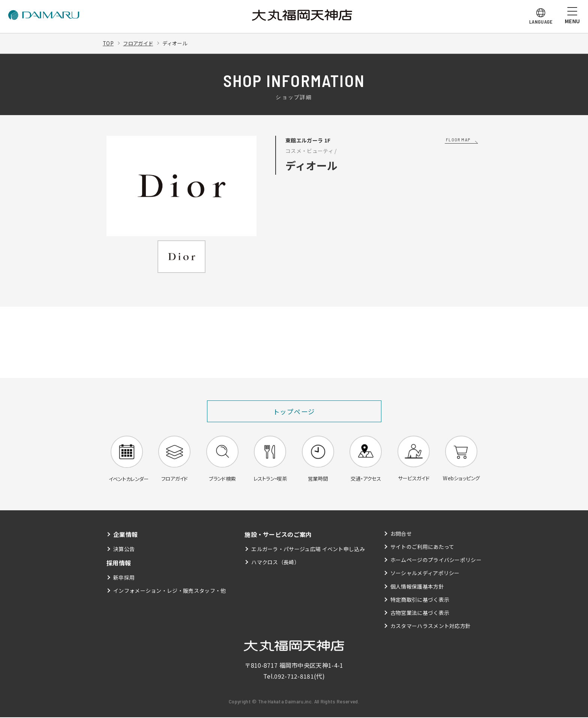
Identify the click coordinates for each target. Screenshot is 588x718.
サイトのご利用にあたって (422, 547)
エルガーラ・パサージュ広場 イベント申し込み (308, 550)
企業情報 (125, 535)
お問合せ (401, 534)
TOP (108, 43)
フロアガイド (139, 43)
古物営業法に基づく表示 (420, 613)
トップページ (294, 411)
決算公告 (124, 550)
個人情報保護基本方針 (417, 587)
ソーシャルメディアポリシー (425, 574)
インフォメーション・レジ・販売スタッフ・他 (170, 591)
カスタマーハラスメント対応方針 (431, 627)
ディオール (179, 43)
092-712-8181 (294, 677)
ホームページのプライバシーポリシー (436, 561)
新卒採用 (124, 578)
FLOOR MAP (458, 139)
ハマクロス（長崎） (275, 563)
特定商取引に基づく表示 (420, 600)
